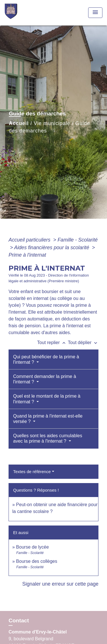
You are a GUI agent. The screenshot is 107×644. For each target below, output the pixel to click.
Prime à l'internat (27, 255)
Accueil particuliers (30, 240)
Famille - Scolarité (78, 240)
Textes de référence (32, 472)
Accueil (19, 123)
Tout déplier (83, 343)
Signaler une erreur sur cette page (60, 584)
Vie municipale (52, 123)
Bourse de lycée (32, 547)
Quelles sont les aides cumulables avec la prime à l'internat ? (48, 438)
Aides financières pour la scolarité (52, 248)
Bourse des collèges (37, 561)
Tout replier (53, 343)
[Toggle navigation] (95, 13)
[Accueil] (26, 13)
